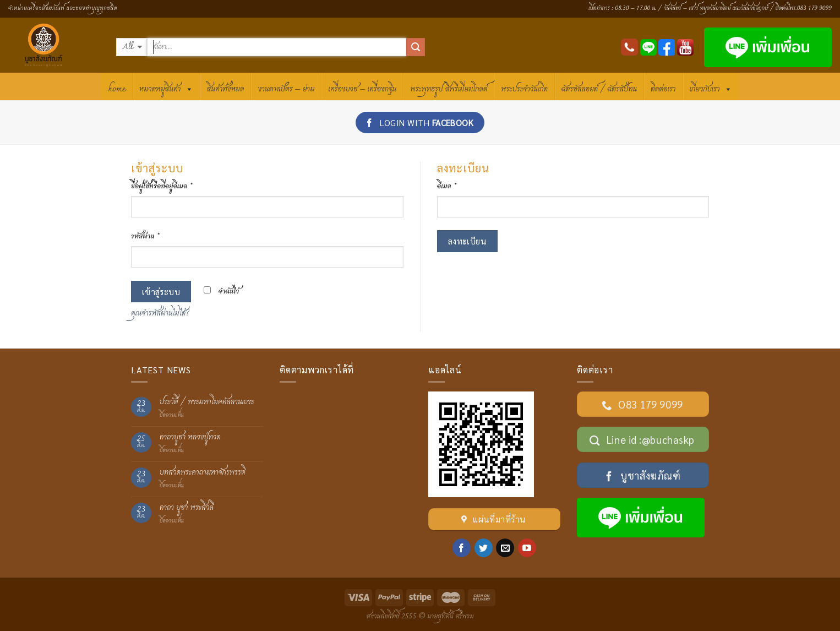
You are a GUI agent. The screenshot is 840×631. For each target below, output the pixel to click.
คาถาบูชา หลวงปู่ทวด (190, 437)
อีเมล (447, 186)
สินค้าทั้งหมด (226, 89)
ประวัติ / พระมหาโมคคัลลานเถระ (207, 402)
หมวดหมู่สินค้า (166, 88)
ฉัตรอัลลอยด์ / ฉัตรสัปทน (599, 89)
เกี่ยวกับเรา (711, 88)
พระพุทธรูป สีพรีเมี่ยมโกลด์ (449, 89)
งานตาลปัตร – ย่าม (286, 89)
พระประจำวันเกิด (524, 89)
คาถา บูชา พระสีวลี (187, 508)
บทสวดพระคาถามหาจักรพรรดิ (203, 473)
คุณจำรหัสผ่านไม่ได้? (160, 313)
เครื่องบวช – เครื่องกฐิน (362, 89)
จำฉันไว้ (221, 292)
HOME (117, 89)
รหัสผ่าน (146, 236)
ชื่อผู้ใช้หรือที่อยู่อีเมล (162, 186)
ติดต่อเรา (663, 89)
